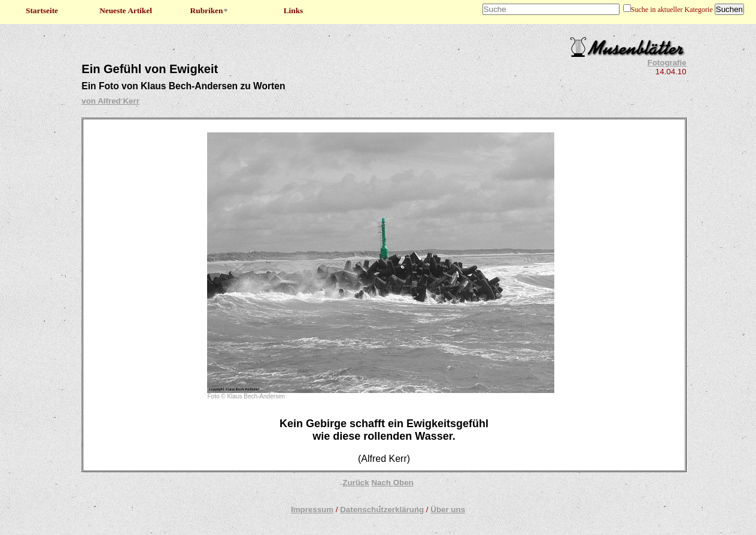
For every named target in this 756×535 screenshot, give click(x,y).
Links (294, 10)
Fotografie (667, 63)
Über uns (448, 510)
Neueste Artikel (126, 10)
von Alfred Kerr (110, 101)
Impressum (312, 510)
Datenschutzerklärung (382, 510)
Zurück (356, 483)
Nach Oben (392, 483)
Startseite (42, 10)
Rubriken (210, 10)
